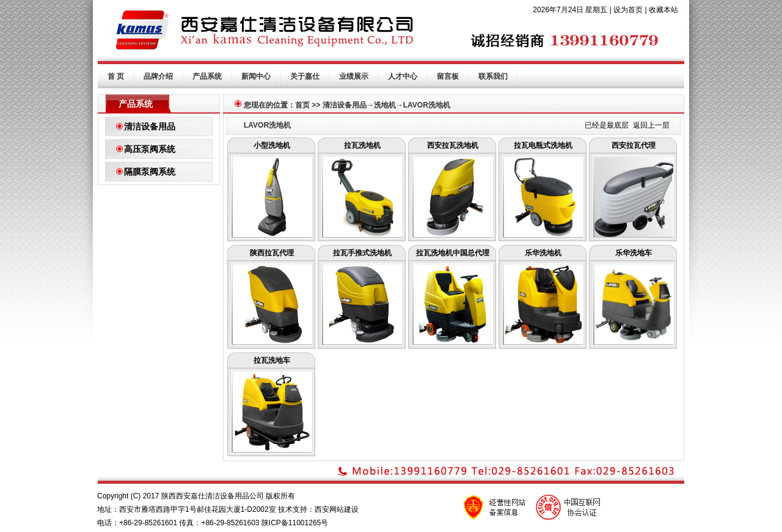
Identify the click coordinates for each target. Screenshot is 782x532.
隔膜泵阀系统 (150, 172)
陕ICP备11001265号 (295, 523)
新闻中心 (256, 76)
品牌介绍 (158, 76)
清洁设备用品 (150, 126)
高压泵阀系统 (150, 149)
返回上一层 (651, 125)
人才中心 (403, 76)
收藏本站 (663, 10)
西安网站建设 (337, 509)
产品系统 (207, 76)
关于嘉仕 (305, 76)
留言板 (448, 76)
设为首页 (628, 10)
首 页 (116, 76)
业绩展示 (354, 76)
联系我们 (493, 76)
